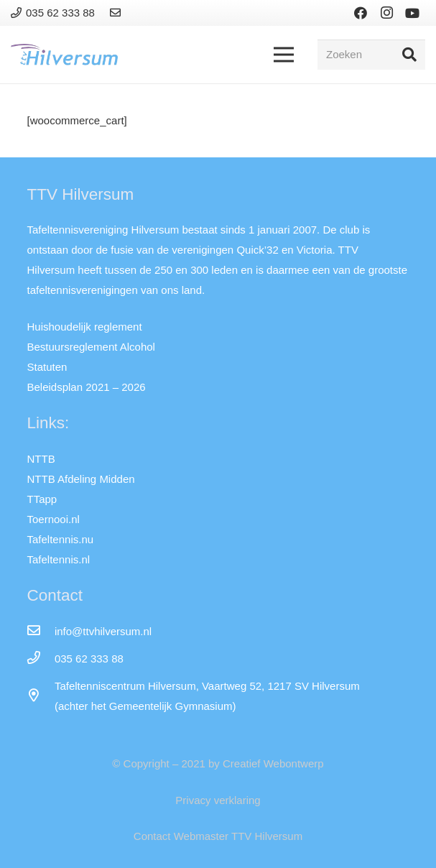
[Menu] (284, 55)
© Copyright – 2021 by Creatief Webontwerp (218, 763)
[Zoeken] (371, 55)
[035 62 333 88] (41, 659)
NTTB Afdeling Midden (81, 479)
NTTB (41, 459)
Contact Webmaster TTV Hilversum (218, 836)
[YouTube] (412, 13)
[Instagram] (386, 13)
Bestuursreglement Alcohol (91, 347)
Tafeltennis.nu (61, 539)
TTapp (42, 499)
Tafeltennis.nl (59, 559)
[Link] (117, 13)
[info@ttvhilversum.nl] (41, 632)
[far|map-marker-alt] (41, 696)
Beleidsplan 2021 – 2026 (87, 387)
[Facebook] (361, 13)
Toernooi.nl (54, 519)
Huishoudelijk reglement (85, 327)
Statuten (47, 367)
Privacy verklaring (218, 800)
